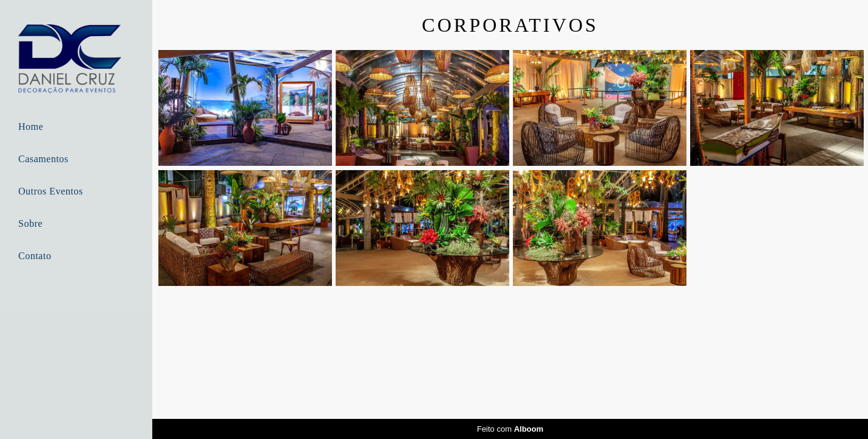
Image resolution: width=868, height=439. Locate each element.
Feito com (510, 429)
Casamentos (43, 159)
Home (31, 127)
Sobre (30, 223)
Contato (35, 256)
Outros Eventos (51, 191)
